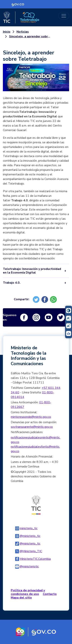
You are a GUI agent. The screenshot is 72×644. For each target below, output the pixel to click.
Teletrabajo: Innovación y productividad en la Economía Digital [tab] (32, 271)
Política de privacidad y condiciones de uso (28, 592)
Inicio (7, 32)
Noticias (23, 32)
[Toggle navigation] (64, 16)
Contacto (50, 594)
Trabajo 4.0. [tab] (12, 283)
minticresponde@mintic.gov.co (31, 417)
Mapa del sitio (21, 598)
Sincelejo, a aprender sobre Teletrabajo (30, 36)
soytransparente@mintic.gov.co (32, 427)
